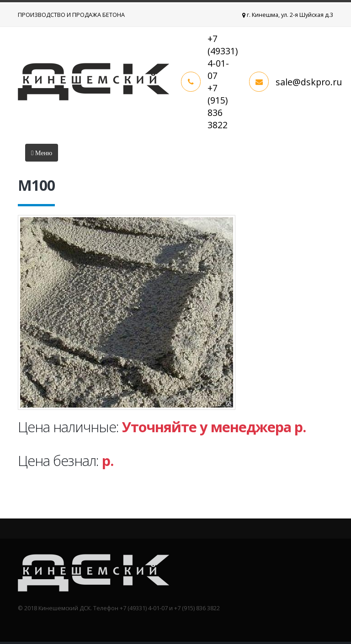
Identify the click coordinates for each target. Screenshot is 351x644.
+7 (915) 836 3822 (218, 106)
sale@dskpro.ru (309, 82)
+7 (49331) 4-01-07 (223, 57)
